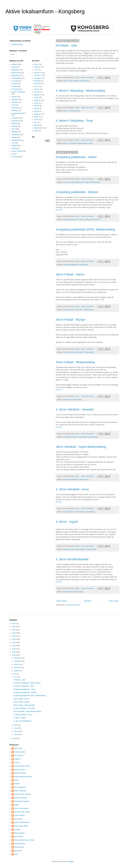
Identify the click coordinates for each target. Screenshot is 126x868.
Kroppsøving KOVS (19, 113)
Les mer (59, 210)
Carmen (17, 763)
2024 (14, 624)
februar (17, 731)
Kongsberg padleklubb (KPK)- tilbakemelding (85, 229)
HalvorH (66, 182)
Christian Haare (20, 770)
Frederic (17, 784)
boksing (14, 148)
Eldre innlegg (114, 601)
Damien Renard (20, 773)
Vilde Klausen (19, 847)
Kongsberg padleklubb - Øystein (77, 192)
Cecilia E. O (38, 75)
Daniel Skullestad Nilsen (23, 777)
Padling (87, 182)
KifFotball (76, 81)
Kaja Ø (37, 111)
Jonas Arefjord (19, 815)
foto (13, 54)
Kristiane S (38, 114)
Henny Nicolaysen (21, 798)
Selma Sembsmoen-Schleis (24, 840)
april (16, 725)
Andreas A (38, 67)
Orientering (16, 121)
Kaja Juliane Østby (21, 826)
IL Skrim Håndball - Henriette (75, 409)
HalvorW (71, 310)
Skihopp (14, 132)
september (18, 668)
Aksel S (37, 64)
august (17, 671)
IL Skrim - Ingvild (67, 522)
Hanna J (37, 89)
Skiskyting (73, 143)
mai (16, 677)
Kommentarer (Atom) (73, 605)
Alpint (14, 67)
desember (18, 658)
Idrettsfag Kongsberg (22, 801)
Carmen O (38, 73)
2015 (14, 652)
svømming (15, 157)
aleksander (18, 851)
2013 (14, 739)
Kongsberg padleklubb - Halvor (76, 157)
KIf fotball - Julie (66, 45)
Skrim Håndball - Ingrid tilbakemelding (81, 447)
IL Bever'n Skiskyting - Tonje (74, 121)
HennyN (37, 92)
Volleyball (15, 146)
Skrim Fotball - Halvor (70, 274)
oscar (16, 854)
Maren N (37, 117)
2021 (14, 633)
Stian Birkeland (20, 844)
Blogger (71, 861)
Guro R (37, 86)
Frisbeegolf (16, 89)
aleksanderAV (39, 128)
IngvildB (72, 549)
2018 (14, 643)
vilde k (36, 131)
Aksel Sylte (18, 748)
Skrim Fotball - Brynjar (71, 320)
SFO (13, 129)
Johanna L (38, 100)
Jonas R (37, 103)
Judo (13, 105)
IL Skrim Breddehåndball (72, 559)
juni (15, 674)
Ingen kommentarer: (88, 77)
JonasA (37, 106)
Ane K (36, 70)
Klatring (14, 110)
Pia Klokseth (19, 837)
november (18, 661)
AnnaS (65, 512)
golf (13, 154)
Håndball (74, 437)
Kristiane (17, 830)
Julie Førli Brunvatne (22, 822)
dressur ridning (17, 151)
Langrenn (15, 118)
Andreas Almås (20, 752)
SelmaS (37, 125)
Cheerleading (16, 78)
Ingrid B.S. (38, 95)
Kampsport (15, 108)
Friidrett (14, 86)
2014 (14, 655)
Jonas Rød (18, 819)
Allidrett (14, 64)
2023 (14, 627)
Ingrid (16, 805)
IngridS (65, 479)
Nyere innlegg (62, 601)
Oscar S (37, 120)
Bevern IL (66, 111)
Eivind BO (38, 84)
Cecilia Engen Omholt (22, 766)
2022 (14, 630)
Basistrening (16, 73)
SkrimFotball (79, 310)
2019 (14, 639)
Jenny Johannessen (21, 808)
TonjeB (90, 143)
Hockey (14, 97)
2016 (14, 649)
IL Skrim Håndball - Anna (72, 489)
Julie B (36, 109)
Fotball (65, 81)
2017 (14, 646)
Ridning (14, 126)
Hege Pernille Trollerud (22, 794)
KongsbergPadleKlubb (76, 182)
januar (16, 734)
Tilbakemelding (85, 81)
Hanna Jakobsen (20, 791)
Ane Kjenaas (19, 755)
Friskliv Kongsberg (18, 92)
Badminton (15, 70)
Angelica (17, 759)
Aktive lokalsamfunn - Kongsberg (45, 11)
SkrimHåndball (83, 437)
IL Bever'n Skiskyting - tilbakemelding (80, 91)
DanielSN (37, 81)
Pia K (36, 122)
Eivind (16, 780)
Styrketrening (16, 140)
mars (16, 728)
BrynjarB (66, 352)
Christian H (38, 78)
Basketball (15, 75)
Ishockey (15, 102)
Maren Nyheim (20, 833)
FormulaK (15, 81)
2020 (14, 636)
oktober (17, 664)
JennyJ (37, 97)
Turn (13, 143)
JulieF (70, 81)
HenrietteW (67, 437)
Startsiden (88, 601)
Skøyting (15, 137)
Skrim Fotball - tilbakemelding (75, 362)
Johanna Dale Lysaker (22, 812)
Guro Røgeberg (20, 787)
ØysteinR (98, 219)
